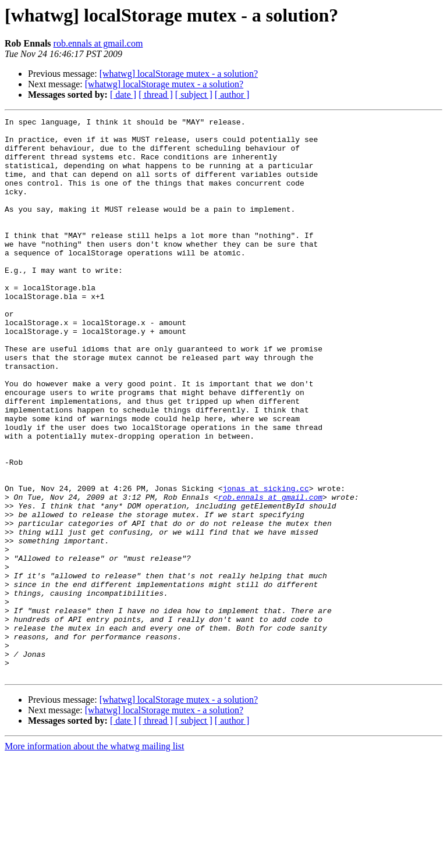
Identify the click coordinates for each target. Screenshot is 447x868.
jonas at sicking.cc (265, 563)
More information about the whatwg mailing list (94, 858)
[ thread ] (156, 95)
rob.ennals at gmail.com (98, 43)
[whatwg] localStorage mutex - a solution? (179, 74)
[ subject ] (194, 95)
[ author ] (232, 95)
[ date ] (123, 95)
